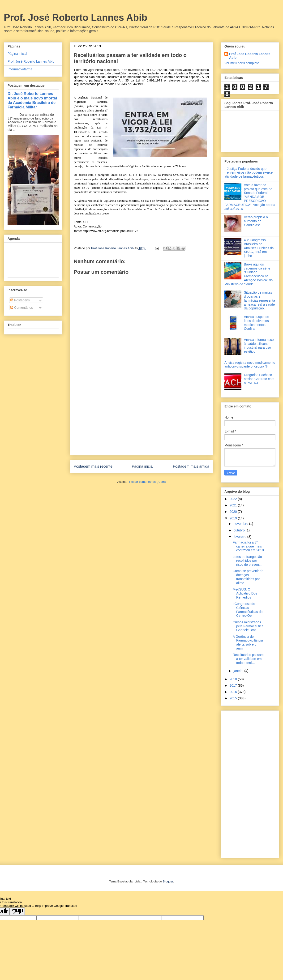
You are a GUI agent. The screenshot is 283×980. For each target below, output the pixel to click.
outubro (239, 530)
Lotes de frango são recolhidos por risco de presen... (247, 561)
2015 (234, 698)
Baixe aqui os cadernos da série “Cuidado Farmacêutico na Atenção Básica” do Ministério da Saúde (249, 274)
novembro (241, 524)
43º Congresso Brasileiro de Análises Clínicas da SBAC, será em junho (259, 248)
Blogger (168, 881)
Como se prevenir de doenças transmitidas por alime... (248, 577)
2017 (234, 685)
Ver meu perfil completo (242, 63)
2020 (234, 512)
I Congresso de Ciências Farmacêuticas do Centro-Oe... (248, 610)
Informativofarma (20, 69)
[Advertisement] (141, 419)
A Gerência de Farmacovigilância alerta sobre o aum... (248, 642)
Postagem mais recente (93, 466)
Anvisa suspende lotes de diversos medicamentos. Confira (257, 323)
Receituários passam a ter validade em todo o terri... (248, 659)
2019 (234, 518)
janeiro (239, 671)
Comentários (22, 308)
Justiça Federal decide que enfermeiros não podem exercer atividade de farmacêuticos (249, 173)
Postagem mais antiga (191, 466)
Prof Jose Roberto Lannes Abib (250, 56)
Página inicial (143, 466)
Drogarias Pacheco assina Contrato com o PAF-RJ (259, 379)
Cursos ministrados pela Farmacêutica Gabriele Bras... (248, 626)
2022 (234, 499)
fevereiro (240, 537)
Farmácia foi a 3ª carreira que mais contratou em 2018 (248, 546)
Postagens (20, 300)
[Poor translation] (17, 911)
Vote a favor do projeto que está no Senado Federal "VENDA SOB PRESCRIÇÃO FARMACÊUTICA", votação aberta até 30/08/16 (250, 197)
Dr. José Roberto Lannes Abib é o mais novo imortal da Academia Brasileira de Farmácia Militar (32, 100)
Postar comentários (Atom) (148, 482)
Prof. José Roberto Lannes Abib (75, 17)
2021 (234, 505)
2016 (234, 692)
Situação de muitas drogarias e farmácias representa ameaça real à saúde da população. (260, 300)
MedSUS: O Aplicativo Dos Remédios (245, 593)
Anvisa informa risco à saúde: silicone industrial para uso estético (259, 346)
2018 (234, 679)
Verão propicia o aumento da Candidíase (256, 221)
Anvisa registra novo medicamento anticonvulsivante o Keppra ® (250, 365)
